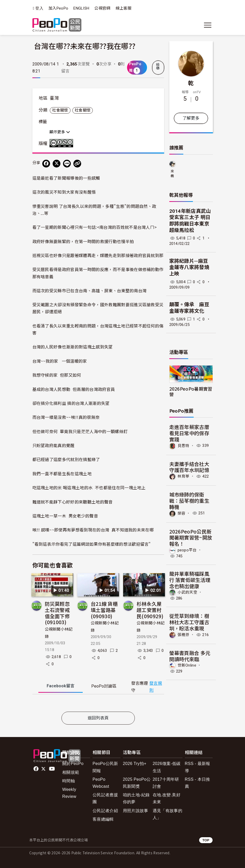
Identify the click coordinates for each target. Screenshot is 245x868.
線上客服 (124, 8)
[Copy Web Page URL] (77, 164)
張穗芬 (184, 635)
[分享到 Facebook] (46, 164)
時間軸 (69, 781)
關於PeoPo (73, 764)
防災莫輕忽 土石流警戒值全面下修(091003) (57, 613)
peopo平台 (187, 550)
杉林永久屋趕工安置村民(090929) (150, 610)
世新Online (187, 665)
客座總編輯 (103, 819)
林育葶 (184, 476)
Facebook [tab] (61, 686)
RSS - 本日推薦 (198, 783)
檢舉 (158, 67)
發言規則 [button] (156, 687)
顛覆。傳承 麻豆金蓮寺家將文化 (189, 308)
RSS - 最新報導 (198, 767)
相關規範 (71, 772)
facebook (36, 769)
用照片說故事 (136, 811)
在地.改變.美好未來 (167, 798)
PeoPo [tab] (104, 686)
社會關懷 (60, 110)
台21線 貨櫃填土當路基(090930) (104, 610)
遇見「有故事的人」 (167, 814)
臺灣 (54, 98)
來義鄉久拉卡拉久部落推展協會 (172, 174)
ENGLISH (81, 8)
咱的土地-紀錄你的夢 (136, 798)
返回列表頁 (98, 718)
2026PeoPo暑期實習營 (191, 391)
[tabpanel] (98, 704)
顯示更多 (60, 132)
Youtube (52, 769)
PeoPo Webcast (101, 783)
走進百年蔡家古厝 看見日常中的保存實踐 (189, 433)
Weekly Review (69, 793)
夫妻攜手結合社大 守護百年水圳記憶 (189, 467)
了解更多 (191, 118)
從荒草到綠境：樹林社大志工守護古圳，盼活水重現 (189, 622)
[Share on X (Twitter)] (57, 164)
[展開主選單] (208, 25)
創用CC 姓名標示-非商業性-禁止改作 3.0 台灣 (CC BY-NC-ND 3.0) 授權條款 (62, 143)
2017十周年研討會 (166, 783)
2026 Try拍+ (135, 764)
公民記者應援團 (105, 798)
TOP (206, 840)
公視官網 (102, 8)
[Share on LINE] (67, 164)
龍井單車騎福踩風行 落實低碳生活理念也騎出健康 (190, 580)
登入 (39, 8)
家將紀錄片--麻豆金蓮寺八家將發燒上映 (189, 267)
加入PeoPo (58, 8)
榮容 (182, 513)
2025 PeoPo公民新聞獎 (137, 783)
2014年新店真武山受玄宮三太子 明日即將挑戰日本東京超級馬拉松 (190, 221)
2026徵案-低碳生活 (167, 767)
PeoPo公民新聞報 (105, 767)
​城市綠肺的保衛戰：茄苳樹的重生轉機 (189, 501)
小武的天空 (188, 592)
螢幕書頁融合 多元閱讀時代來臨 (190, 656)
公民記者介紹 (105, 811)
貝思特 (184, 446)
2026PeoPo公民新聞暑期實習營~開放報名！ (191, 538)
